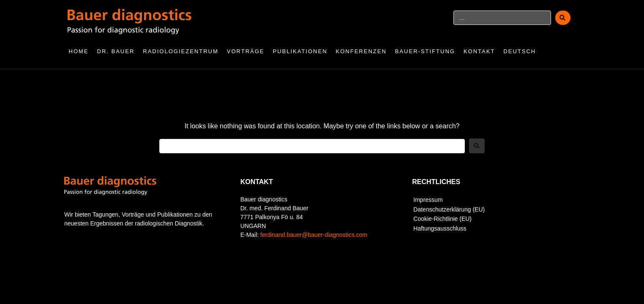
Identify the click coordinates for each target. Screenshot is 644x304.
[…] (502, 18)
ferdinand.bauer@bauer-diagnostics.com (314, 235)
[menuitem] (524, 52)
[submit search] (563, 18)
